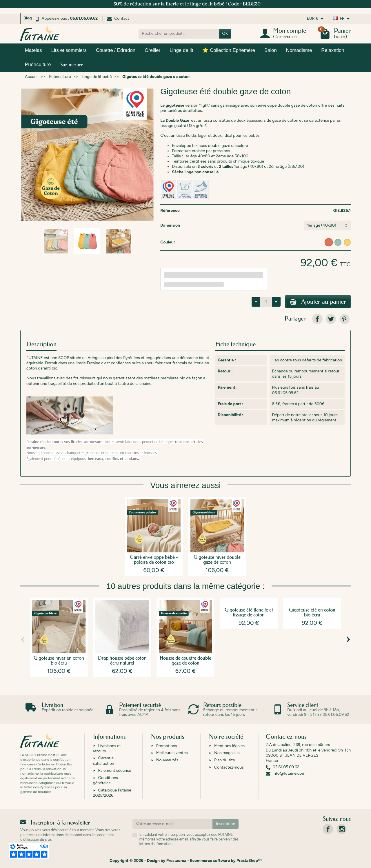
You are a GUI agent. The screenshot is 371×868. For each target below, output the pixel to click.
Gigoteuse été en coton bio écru (312, 612)
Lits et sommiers (69, 50)
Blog (28, 18)
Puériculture (38, 64)
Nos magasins (227, 753)
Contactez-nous (229, 767)
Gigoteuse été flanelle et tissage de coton (249, 612)
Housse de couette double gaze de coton (185, 660)
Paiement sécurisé (115, 770)
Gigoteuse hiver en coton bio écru (59, 660)
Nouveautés (167, 760)
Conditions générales (106, 780)
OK (225, 33)
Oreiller (152, 50)
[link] (317, 319)
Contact (118, 18)
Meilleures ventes (172, 753)
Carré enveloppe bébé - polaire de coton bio (154, 559)
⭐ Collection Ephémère (229, 50)
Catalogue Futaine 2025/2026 (112, 793)
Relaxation (333, 50)
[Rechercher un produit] (179, 34)
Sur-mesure (72, 64)
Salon (271, 50)
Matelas (33, 50)
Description (41, 344)
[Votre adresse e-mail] (172, 824)
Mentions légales (229, 746)
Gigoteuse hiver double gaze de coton (217, 559)
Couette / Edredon (116, 50)
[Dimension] (327, 225)
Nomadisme (299, 50)
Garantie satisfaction (104, 761)
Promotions (167, 746)
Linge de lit (181, 50)
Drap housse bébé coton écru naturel (122, 660)
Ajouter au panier (318, 302)
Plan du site (225, 760)
